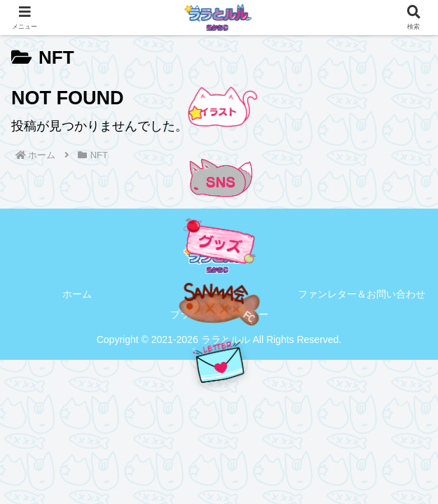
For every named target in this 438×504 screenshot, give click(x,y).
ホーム (77, 294)
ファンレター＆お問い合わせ (362, 294)
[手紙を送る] (219, 362)
